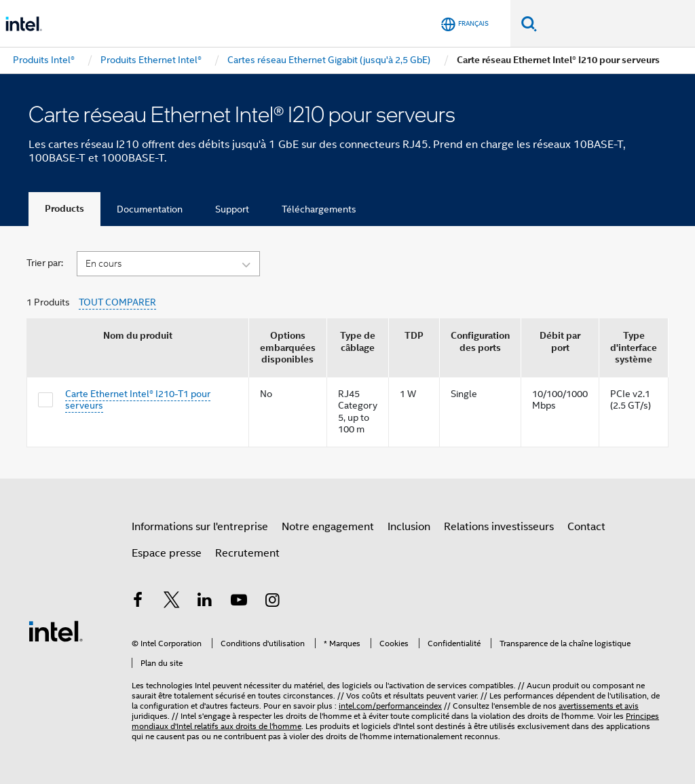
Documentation (150, 209)
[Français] (465, 24)
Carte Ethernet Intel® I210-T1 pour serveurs (138, 400)
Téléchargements (319, 209)
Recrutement (247, 553)
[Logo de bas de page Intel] (56, 631)
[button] (168, 263)
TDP (414, 336)
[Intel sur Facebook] (138, 602)
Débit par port (560, 342)
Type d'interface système (634, 348)
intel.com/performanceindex (390, 706)
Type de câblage (358, 342)
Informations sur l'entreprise (200, 527)
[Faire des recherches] (529, 23)
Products (64, 209)
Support (232, 209)
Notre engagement (328, 527)
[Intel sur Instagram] (272, 602)
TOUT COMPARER (117, 302)
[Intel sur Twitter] (172, 602)
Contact (586, 527)
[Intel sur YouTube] (239, 602)
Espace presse (167, 553)
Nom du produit (138, 336)
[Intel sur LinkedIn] (205, 602)
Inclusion (409, 527)
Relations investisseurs (499, 527)
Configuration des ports (480, 342)
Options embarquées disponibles (288, 348)
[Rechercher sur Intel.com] (616, 24)
